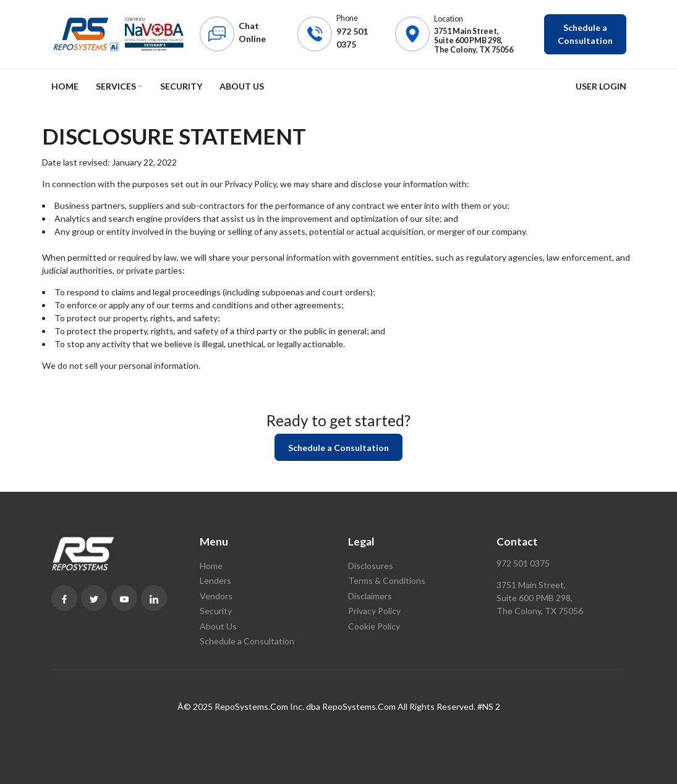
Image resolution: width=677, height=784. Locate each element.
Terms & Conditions (387, 580)
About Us (242, 86)
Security (181, 86)
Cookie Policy (374, 626)
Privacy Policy (374, 611)
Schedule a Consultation (585, 34)
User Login (601, 86)
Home (65, 86)
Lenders (215, 580)
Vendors (216, 596)
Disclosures (371, 566)
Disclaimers (370, 596)
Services (116, 86)
